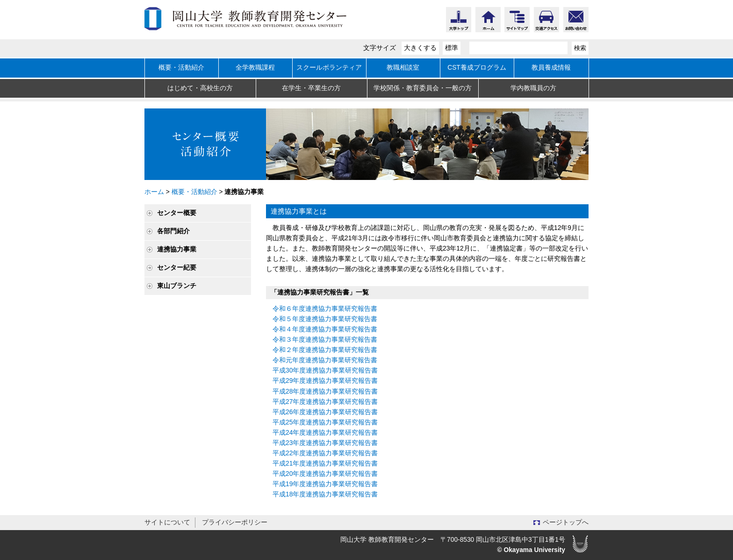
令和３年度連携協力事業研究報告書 (325, 340)
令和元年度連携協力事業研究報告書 (325, 360)
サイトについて (167, 522)
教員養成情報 (551, 68)
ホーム (154, 192)
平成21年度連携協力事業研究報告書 (325, 463)
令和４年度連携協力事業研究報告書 (325, 329)
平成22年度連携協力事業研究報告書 (325, 453)
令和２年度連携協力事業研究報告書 (325, 350)
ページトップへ (566, 522)
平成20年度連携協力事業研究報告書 (325, 474)
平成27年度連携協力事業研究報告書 (325, 402)
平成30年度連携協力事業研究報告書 (325, 370)
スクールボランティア (329, 68)
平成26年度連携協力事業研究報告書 (325, 412)
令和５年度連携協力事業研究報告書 (325, 319)
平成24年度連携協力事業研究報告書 (325, 433)
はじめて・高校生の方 (200, 88)
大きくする (420, 48)
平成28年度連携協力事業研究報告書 (325, 391)
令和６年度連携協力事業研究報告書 (325, 309)
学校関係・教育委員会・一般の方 (423, 88)
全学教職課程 (255, 68)
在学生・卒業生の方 (311, 88)
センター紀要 (177, 268)
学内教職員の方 (533, 88)
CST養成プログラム (477, 68)
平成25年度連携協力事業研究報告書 (325, 422)
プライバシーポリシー (235, 522)
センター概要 (177, 213)
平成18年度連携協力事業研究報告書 (325, 494)
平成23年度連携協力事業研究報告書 (325, 443)
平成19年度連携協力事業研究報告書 (325, 484)
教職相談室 (403, 68)
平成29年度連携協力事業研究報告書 (325, 381)
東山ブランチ (177, 286)
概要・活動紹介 (181, 68)
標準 (452, 48)
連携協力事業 (177, 249)
